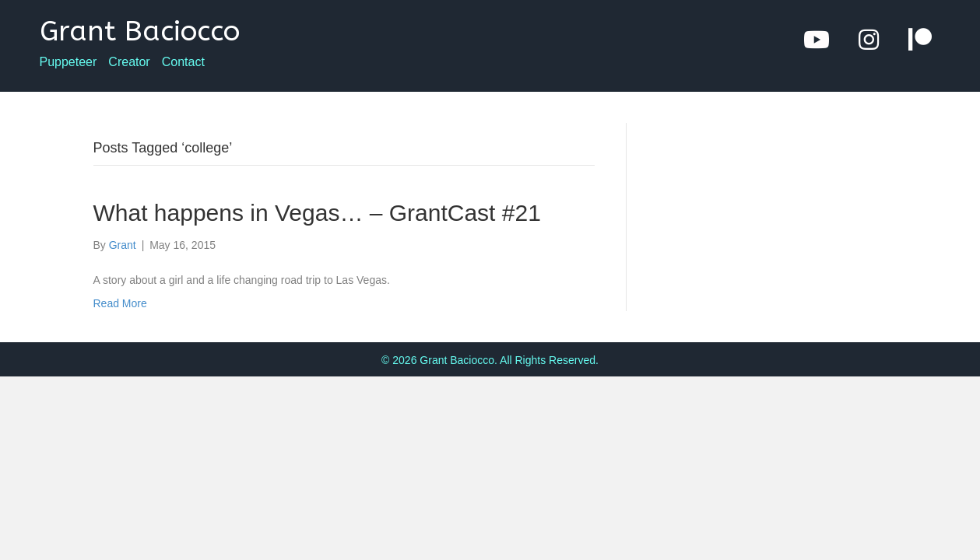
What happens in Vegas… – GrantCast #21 (317, 213)
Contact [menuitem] (183, 62)
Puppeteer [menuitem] (68, 62)
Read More (120, 303)
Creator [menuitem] (129, 62)
